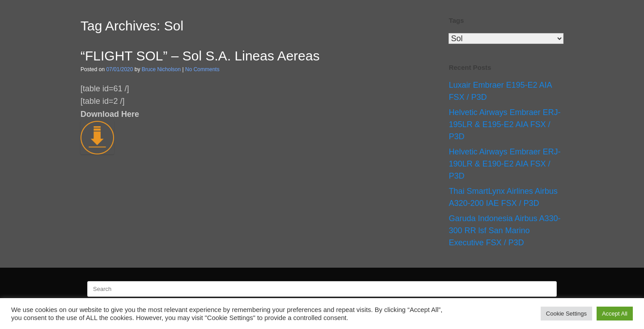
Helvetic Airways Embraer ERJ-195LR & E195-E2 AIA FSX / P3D (504, 124)
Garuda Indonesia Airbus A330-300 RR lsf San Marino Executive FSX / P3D (504, 231)
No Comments (202, 69)
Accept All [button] (615, 314)
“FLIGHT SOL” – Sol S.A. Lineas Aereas (200, 56)
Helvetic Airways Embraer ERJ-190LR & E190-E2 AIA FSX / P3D (504, 164)
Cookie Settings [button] (566, 314)
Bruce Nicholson (161, 69)
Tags (456, 20)
